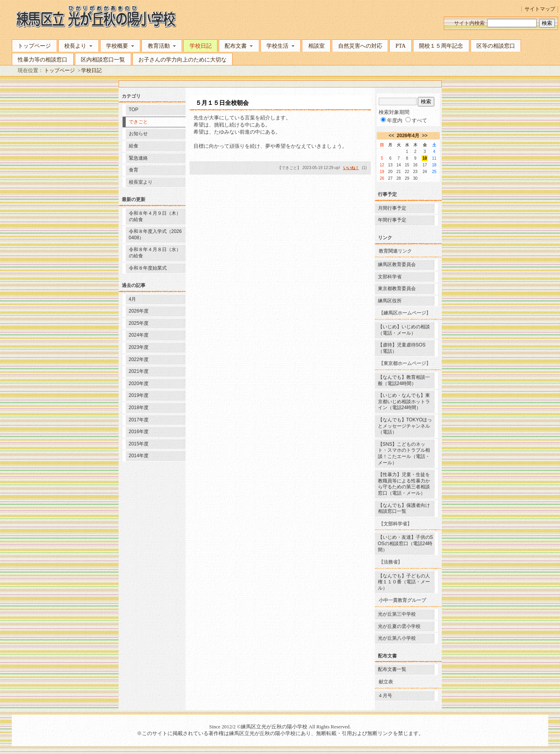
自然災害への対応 (360, 46)
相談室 (316, 46)
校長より (78, 46)
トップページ (34, 46)
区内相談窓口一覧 (103, 60)
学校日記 (201, 46)
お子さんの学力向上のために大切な (182, 60)
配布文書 (239, 46)
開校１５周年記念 (441, 46)
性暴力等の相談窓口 (43, 60)
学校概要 (120, 46)
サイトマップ (540, 9)
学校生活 (281, 46)
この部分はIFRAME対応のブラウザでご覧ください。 (280, 395)
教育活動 (162, 46)
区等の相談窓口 (496, 46)
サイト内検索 (469, 23)
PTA (400, 46)
